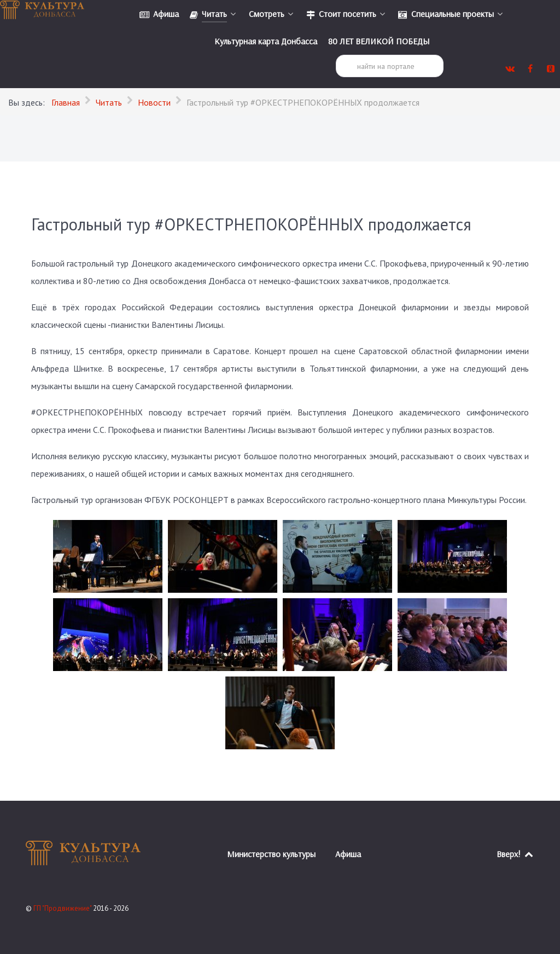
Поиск (336, 55)
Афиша (348, 854)
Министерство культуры (271, 854)
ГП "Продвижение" (63, 908)
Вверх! (515, 854)
